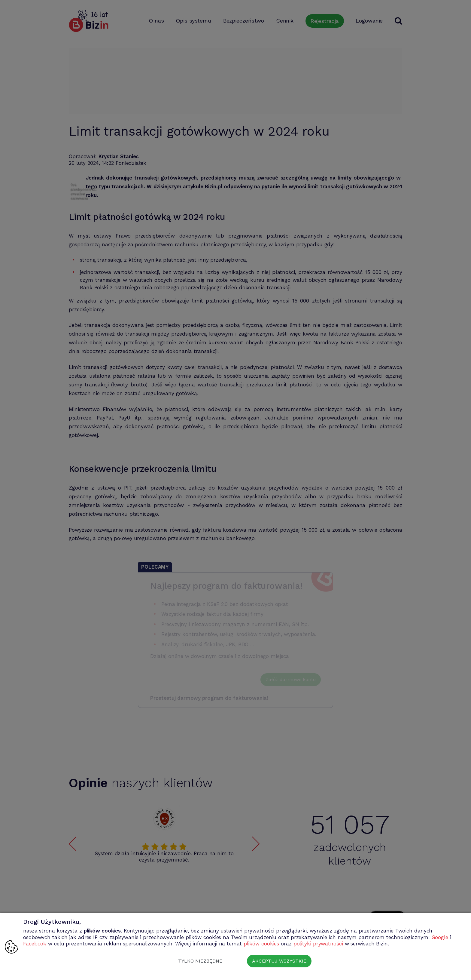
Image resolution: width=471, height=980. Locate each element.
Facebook (35, 944)
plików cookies (261, 944)
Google (440, 937)
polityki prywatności (318, 944)
